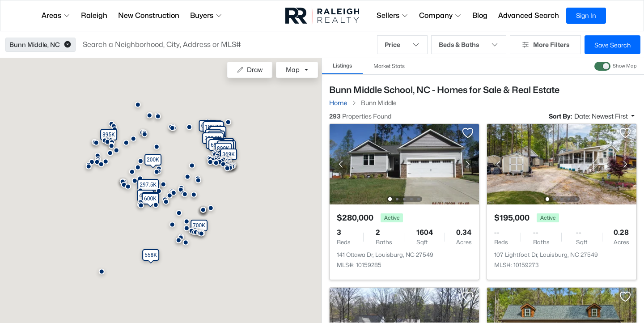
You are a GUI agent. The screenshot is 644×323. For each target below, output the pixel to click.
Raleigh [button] (94, 15)
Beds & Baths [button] (469, 45)
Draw (250, 70)
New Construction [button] (149, 15)
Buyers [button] (206, 15)
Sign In (586, 15)
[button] (68, 45)
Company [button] (440, 15)
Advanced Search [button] (529, 15)
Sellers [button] (392, 15)
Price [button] (402, 45)
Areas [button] (56, 15)
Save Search (612, 45)
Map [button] (293, 70)
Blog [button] (480, 15)
